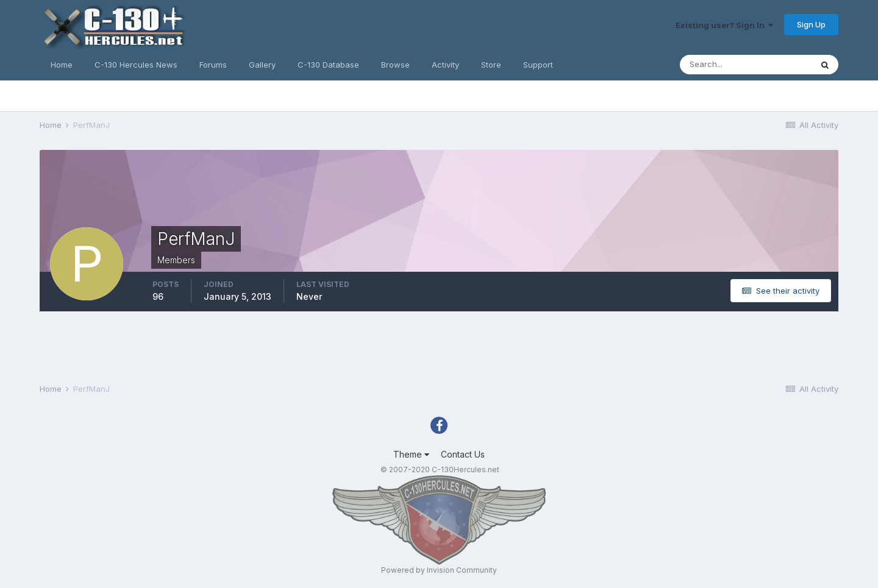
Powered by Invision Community (439, 570)
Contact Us (463, 454)
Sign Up (811, 24)
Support (538, 65)
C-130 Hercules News (136, 65)
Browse (395, 65)
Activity (445, 65)
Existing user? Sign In (724, 25)
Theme (411, 454)
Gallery (262, 65)
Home (62, 65)
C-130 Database (328, 65)
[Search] (746, 65)
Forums (213, 65)
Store (491, 65)
